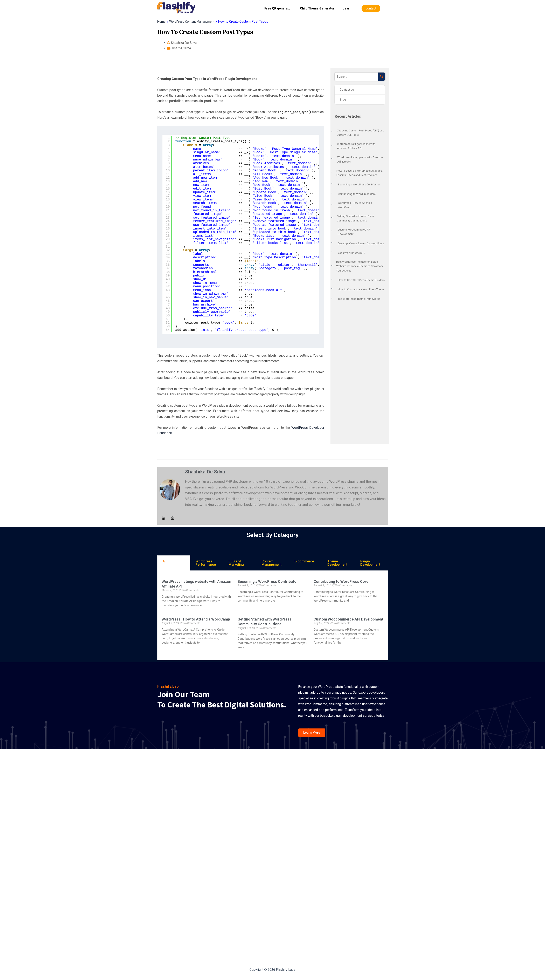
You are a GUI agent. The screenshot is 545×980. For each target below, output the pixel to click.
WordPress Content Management (194, 22)
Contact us (347, 90)
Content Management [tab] (271, 563)
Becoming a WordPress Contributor (268, 581)
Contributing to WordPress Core (341, 581)
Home (162, 22)
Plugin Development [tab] (370, 563)
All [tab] (165, 561)
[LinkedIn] (163, 519)
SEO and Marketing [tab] (236, 563)
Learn (347, 8)
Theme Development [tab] (337, 563)
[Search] (382, 77)
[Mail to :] (173, 519)
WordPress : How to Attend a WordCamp (196, 619)
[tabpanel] (273, 616)
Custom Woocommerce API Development (348, 619)
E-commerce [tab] (304, 561)
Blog (343, 100)
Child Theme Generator (317, 8)
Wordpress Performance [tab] (206, 563)
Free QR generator (278, 8)
